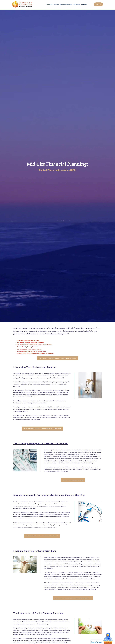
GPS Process (77, 4)
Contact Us (98, 4)
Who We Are (49, 4)
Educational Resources (66, 4)
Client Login (84, 4)
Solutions (56, 4)
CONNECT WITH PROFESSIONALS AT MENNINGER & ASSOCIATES (73, 598)
